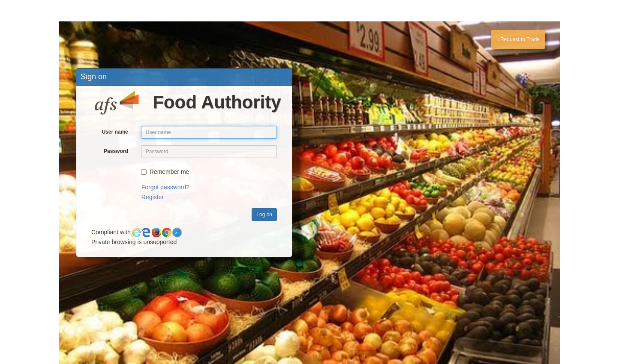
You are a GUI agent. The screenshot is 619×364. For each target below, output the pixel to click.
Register (153, 197)
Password (116, 151)
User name (115, 132)
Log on (264, 215)
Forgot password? (165, 187)
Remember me (165, 172)
